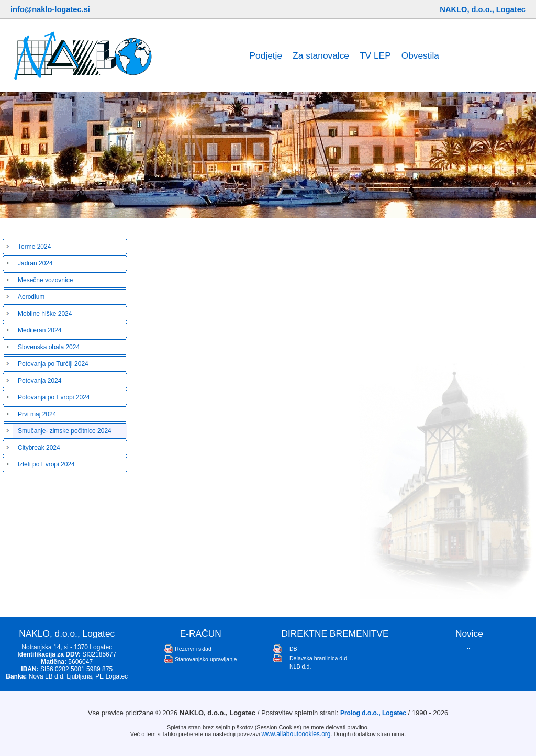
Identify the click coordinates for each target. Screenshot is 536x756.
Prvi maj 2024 (37, 414)
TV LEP (375, 55)
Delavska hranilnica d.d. (319, 658)
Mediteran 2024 (40, 330)
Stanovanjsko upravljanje (206, 659)
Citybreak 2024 (39, 448)
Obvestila (420, 55)
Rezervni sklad (193, 649)
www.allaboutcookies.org (296, 734)
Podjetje (266, 55)
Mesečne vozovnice (45, 280)
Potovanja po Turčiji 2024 (53, 364)
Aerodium (31, 297)
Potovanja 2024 (40, 381)
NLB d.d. (300, 666)
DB (293, 649)
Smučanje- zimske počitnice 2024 (65, 431)
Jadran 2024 (35, 263)
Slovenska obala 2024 (49, 347)
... (469, 647)
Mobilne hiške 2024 (45, 314)
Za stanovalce (321, 55)
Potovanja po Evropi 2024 (54, 397)
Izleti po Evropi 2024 (46, 464)
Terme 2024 (34, 247)
